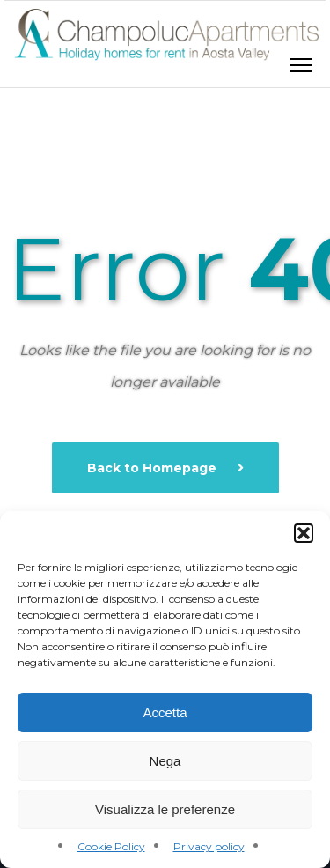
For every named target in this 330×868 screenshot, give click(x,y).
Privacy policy (209, 846)
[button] (304, 533)
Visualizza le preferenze (165, 809)
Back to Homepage (154, 468)
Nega (165, 761)
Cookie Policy (111, 846)
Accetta (165, 712)
